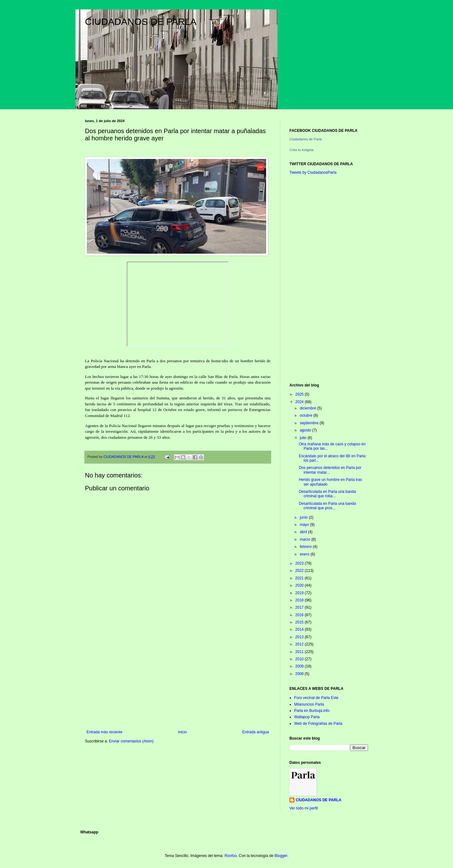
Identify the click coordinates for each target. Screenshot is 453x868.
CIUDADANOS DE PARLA (141, 22)
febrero (306, 547)
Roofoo (231, 856)
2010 (300, 659)
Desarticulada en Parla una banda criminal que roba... (327, 494)
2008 (300, 674)
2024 (300, 402)
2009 (300, 666)
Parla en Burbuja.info (312, 711)
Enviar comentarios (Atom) (131, 741)
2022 (300, 571)
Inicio (182, 732)
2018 (300, 600)
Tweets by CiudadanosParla (313, 172)
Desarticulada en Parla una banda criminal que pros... (327, 506)
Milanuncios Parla (309, 704)
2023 (300, 563)
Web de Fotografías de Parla (318, 724)
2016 (300, 615)
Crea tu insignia (301, 150)
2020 (300, 585)
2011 (300, 652)
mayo (305, 525)
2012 (300, 644)
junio (304, 517)
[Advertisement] (178, 678)
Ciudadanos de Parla (306, 139)
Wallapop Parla (307, 717)
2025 (300, 394)
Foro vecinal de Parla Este (316, 698)
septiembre (310, 423)
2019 (300, 593)
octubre (307, 415)
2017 (300, 607)
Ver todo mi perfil (304, 808)
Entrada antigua (256, 732)
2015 (300, 622)
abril (304, 532)
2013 (300, 637)
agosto (306, 430)
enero (305, 554)
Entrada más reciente (104, 732)
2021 (300, 578)
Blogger (281, 856)
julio (304, 438)
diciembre (308, 408)
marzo (306, 539)
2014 (300, 629)
